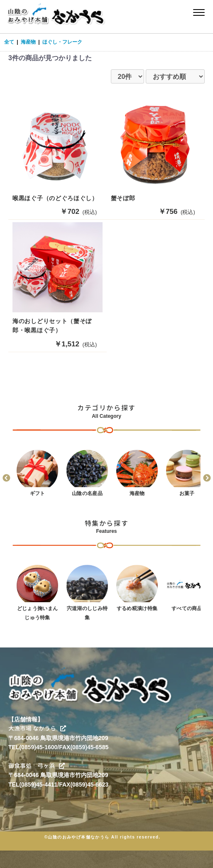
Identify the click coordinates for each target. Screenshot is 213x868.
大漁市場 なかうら (37, 728)
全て (9, 42)
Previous (6, 478)
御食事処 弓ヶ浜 (37, 766)
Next (207, 478)
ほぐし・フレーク (62, 42)
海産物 (28, 42)
